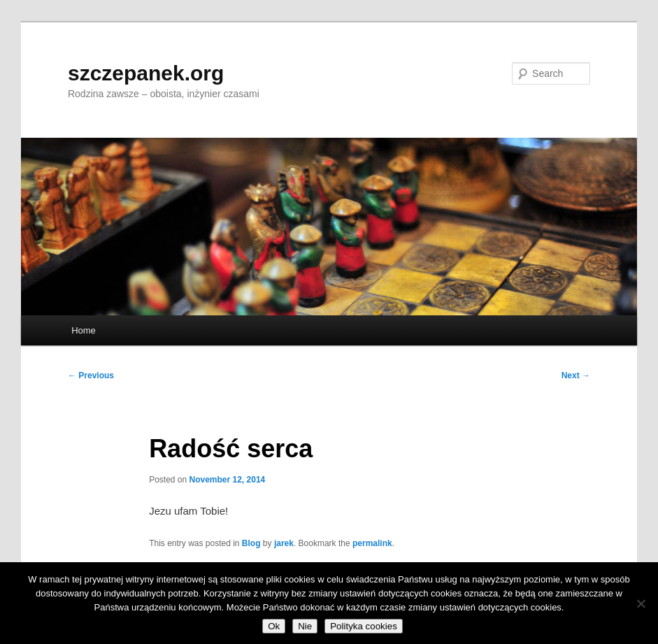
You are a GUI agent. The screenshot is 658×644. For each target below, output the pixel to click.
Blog (251, 543)
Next (576, 375)
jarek (284, 543)
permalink (372, 543)
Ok (274, 626)
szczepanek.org (146, 73)
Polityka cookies (364, 626)
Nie (305, 626)
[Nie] (641, 603)
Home (84, 330)
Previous (91, 375)
